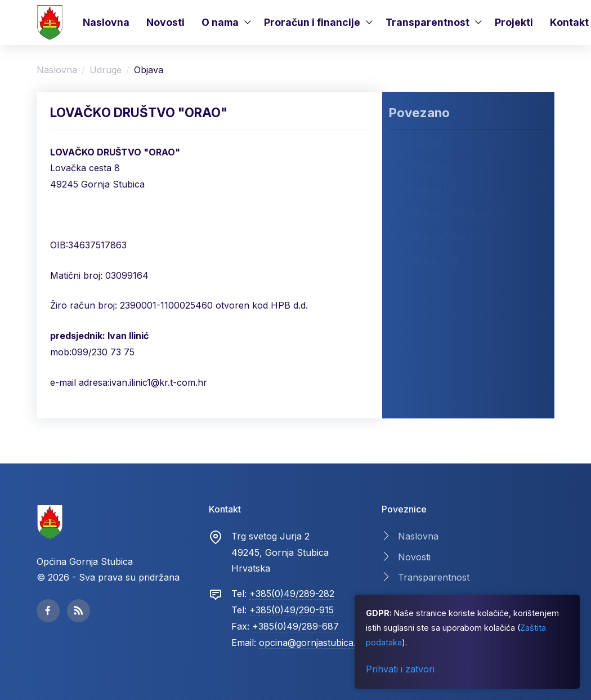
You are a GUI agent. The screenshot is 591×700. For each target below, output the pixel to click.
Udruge (106, 70)
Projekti (514, 22)
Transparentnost (427, 22)
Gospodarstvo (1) (435, 237)
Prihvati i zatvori (400, 669)
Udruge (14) (424, 260)
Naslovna (106, 22)
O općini (415, 142)
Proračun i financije (312, 22)
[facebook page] (48, 611)
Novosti (165, 22)
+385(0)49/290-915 (292, 610)
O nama (220, 22)
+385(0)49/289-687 (295, 626)
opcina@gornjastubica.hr (312, 643)
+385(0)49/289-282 (292, 594)
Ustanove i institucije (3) (448, 213)
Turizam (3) (422, 189)
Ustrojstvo (420, 166)
